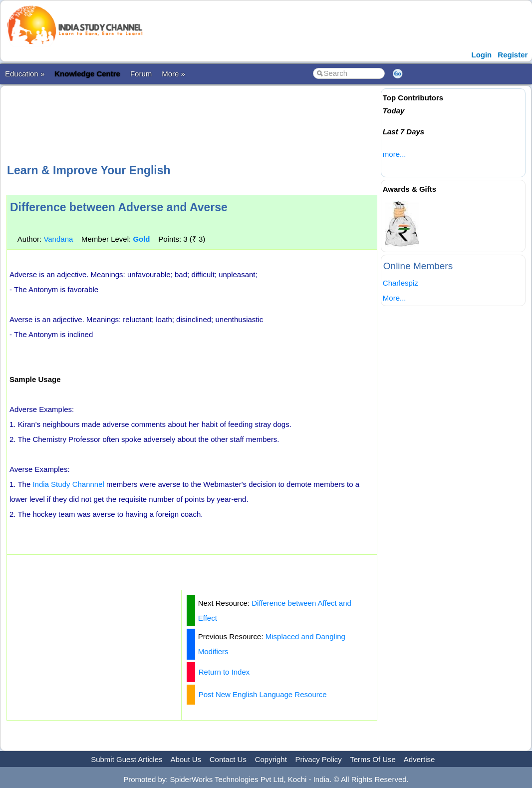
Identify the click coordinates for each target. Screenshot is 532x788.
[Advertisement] (192, 123)
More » (173, 74)
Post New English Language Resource (263, 694)
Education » (25, 74)
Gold (141, 239)
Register (513, 55)
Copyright (271, 759)
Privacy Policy (319, 759)
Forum (141, 74)
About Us (186, 759)
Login (481, 55)
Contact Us (228, 759)
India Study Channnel (68, 484)
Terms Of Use (373, 759)
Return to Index (224, 672)
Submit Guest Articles (127, 759)
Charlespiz (400, 283)
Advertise (419, 759)
